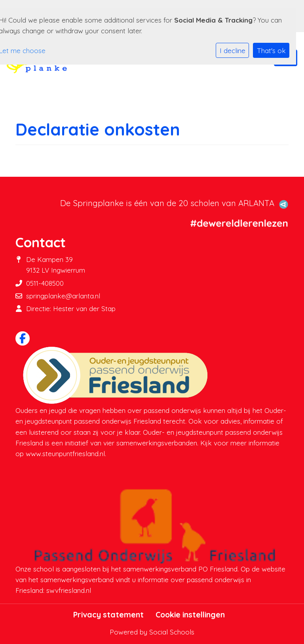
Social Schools (172, 632)
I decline (233, 51)
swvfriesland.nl (69, 590)
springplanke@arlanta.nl (63, 296)
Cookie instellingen (190, 615)
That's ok (271, 51)
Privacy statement (108, 615)
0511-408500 (45, 283)
